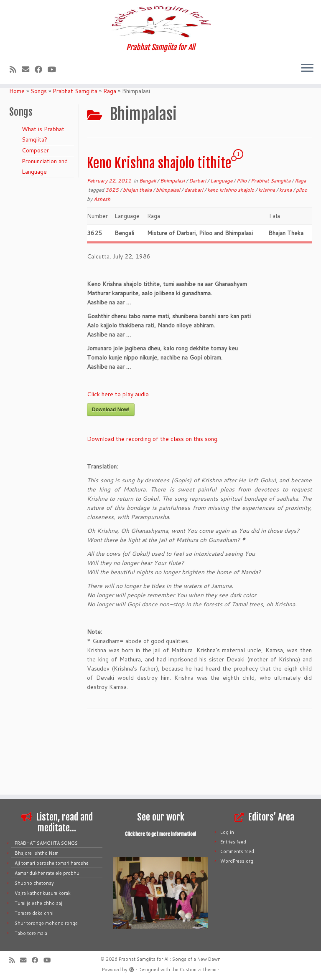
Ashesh (102, 263)
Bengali (148, 245)
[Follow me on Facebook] (41, 122)
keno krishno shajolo (231, 254)
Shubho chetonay (34, 883)
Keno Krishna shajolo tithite (159, 228)
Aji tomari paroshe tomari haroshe (52, 863)
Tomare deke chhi (34, 913)
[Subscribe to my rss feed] (16, 122)
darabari (194, 254)
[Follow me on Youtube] (55, 122)
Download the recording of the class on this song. (153, 503)
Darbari (198, 245)
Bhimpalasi (173, 245)
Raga (110, 155)
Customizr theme (198, 970)
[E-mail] (28, 122)
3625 (113, 254)
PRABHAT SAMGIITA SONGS (46, 843)
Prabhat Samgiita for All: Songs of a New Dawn (170, 959)
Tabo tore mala (31, 933)
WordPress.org (237, 861)
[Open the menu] (307, 121)
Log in (227, 832)
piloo (302, 254)
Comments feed (237, 851)
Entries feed (233, 842)
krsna (286, 254)
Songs (39, 155)
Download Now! (111, 474)
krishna (267, 254)
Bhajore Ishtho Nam (37, 853)
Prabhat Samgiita (75, 155)
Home (17, 155)
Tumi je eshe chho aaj (38, 903)
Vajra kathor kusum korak (43, 893)
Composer (35, 215)
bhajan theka (138, 254)
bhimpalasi (169, 254)
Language (222, 245)
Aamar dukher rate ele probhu (47, 873)
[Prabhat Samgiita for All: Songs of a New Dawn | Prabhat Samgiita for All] (160, 48)
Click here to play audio (118, 458)
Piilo (242, 245)
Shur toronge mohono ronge (46, 923)
